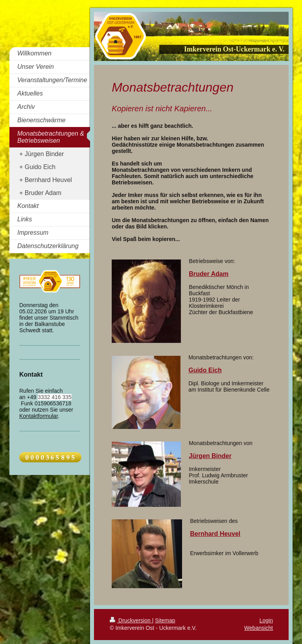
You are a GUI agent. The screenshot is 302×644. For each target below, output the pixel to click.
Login (266, 620)
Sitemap (165, 620)
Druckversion (131, 620)
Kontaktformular (39, 416)
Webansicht (259, 628)
